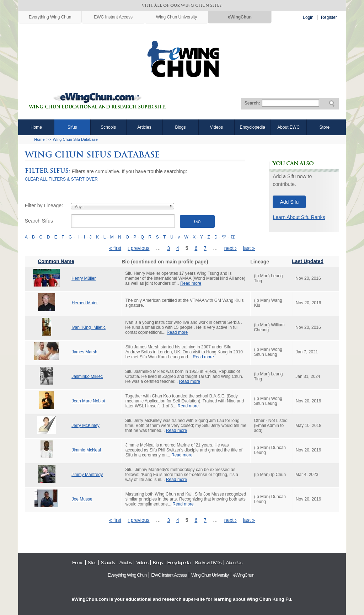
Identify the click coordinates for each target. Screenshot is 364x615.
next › (231, 248)
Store (325, 127)
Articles (144, 127)
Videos (216, 127)
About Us (234, 563)
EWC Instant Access (113, 17)
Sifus (72, 127)
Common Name (56, 261)
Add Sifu (289, 202)
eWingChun (240, 17)
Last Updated (308, 261)
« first (115, 248)
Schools (108, 127)
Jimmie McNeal (86, 450)
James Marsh (85, 352)
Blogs (180, 127)
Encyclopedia (252, 127)
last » (249, 248)
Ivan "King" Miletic (89, 327)
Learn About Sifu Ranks (299, 217)
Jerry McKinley (85, 426)
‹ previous (138, 248)
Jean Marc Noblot (89, 401)
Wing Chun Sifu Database (75, 139)
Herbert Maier (85, 303)
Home (36, 127)
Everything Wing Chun (50, 17)
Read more (191, 283)
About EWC (288, 127)
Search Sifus (39, 221)
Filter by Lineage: (44, 205)
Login (308, 17)
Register (329, 17)
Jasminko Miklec (87, 376)
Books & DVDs (208, 563)
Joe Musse (82, 499)
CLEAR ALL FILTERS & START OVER (61, 179)
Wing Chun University (176, 17)
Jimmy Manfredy (87, 475)
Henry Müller (84, 278)
